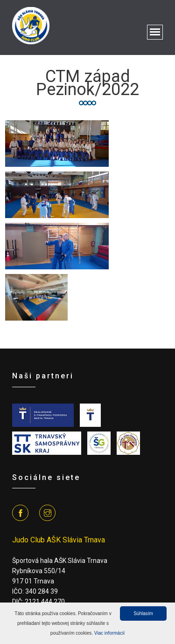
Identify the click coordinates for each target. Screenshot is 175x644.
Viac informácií (109, 633)
